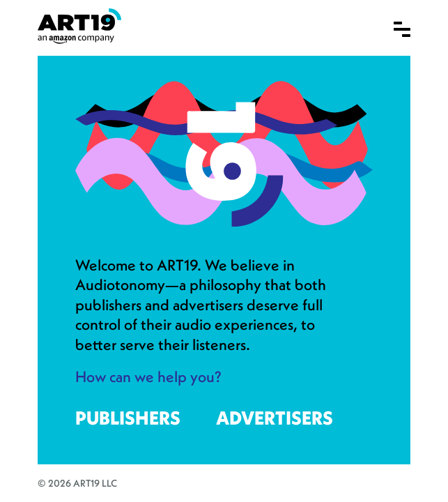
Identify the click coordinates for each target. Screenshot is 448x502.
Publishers (128, 418)
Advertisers (275, 418)
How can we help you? (148, 376)
